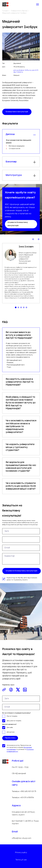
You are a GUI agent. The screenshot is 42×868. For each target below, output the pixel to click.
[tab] (16, 307)
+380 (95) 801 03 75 (28, 791)
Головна (5, 11)
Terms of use (21, 860)
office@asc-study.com (22, 838)
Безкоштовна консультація (17, 112)
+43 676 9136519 (27, 798)
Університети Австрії (19, 11)
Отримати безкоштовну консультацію (18, 224)
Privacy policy (21, 853)
